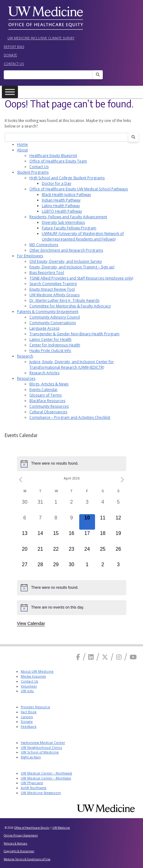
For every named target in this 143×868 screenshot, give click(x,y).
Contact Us (14, 64)
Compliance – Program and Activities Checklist (70, 417)
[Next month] (123, 480)
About (22, 150)
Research (25, 356)
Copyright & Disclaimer (19, 851)
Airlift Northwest (34, 788)
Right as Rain (31, 757)
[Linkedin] (91, 657)
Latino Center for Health (50, 339)
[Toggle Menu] (10, 92)
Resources (26, 378)
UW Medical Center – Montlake (46, 778)
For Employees (30, 256)
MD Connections (44, 245)
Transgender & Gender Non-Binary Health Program (74, 334)
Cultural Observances (48, 412)
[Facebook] (78, 657)
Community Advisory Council (55, 317)
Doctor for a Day (56, 183)
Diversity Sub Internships (63, 222)
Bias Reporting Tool (47, 273)
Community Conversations (53, 323)
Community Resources (49, 406)
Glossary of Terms (45, 395)
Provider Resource (35, 707)
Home (22, 144)
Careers (27, 717)
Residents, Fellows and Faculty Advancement (68, 217)
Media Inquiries (33, 676)
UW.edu (27, 691)
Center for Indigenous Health (55, 345)
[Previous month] (21, 480)
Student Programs (33, 172)
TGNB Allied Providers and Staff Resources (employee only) (81, 278)
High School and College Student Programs (67, 178)
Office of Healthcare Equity (32, 828)
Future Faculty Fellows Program (69, 228)
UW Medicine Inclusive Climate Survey (41, 38)
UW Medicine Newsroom (41, 793)
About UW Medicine (37, 671)
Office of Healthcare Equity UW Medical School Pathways (79, 189)
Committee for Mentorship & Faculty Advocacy (70, 306)
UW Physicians (32, 783)
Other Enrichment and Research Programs (66, 250)
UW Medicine (61, 828)
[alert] (72, 464)
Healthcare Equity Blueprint (53, 156)
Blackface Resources (47, 401)
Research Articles (44, 373)
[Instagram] (119, 657)
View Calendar (31, 623)
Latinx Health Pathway (61, 206)
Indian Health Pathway (61, 200)
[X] (105, 657)
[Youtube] (133, 657)
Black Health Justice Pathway (66, 195)
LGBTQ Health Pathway (62, 211)
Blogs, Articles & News (49, 384)
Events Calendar (43, 390)
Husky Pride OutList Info (50, 351)
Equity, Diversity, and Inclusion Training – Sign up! (72, 267)
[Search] (50, 75)
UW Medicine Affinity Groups (54, 295)
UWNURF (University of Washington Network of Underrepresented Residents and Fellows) (83, 236)
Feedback (29, 727)
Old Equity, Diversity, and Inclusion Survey (66, 261)
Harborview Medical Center (43, 743)
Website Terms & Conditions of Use (27, 859)
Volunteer (29, 686)
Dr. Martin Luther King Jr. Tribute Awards (64, 300)
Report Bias (14, 47)
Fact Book (29, 712)
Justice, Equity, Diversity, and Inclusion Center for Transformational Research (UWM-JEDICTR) (72, 365)
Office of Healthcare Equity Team (58, 161)
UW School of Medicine (40, 752)
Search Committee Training (53, 284)
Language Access (44, 328)
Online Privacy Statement (21, 835)
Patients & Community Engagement (48, 312)
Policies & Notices (15, 843)
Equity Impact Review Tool (52, 289)
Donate (10, 55)
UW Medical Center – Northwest (46, 773)
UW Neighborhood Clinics (41, 748)
